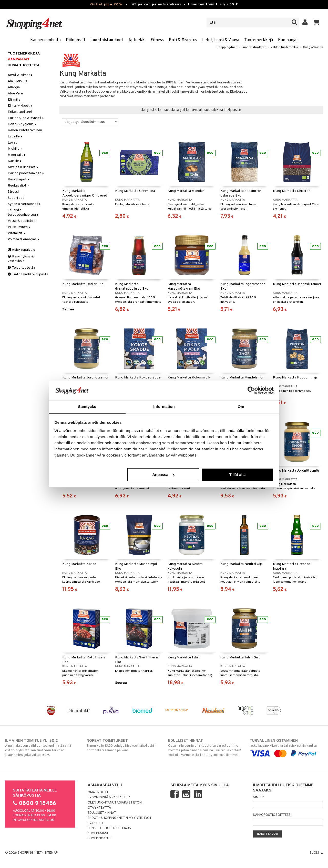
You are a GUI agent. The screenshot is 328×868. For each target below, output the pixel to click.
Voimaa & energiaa (24, 239)
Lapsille (15, 137)
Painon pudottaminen (26, 173)
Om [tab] (241, 406)
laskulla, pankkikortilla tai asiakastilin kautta (286, 747)
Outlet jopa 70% (106, 4)
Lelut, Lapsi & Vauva (221, 40)
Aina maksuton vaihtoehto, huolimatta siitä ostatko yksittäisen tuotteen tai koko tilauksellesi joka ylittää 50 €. (42, 748)
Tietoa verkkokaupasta (28, 274)
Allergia (14, 87)
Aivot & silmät (20, 75)
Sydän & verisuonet (25, 204)
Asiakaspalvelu (21, 250)
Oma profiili (98, 793)
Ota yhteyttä (99, 808)
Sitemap (51, 853)
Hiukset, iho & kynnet (26, 118)
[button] (316, 23)
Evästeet (95, 823)
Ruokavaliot (19, 186)
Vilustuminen (19, 227)
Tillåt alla (237, 475)
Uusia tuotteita (24, 65)
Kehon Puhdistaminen (25, 130)
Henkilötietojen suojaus (109, 828)
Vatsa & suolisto (22, 221)
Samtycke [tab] (87, 406)
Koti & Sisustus (183, 40)
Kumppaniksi (98, 833)
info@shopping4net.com (34, 820)
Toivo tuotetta (21, 268)
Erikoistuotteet (20, 112)
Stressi (13, 192)
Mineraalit (17, 155)
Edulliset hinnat (102, 813)
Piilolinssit (76, 40)
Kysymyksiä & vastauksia (21, 259)
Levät (12, 143)
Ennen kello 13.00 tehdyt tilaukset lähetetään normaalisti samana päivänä (123, 745)
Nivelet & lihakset (23, 167)
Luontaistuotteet (107, 40)
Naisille (15, 161)
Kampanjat (288, 40)
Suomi (316, 853)
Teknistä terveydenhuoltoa (23, 213)
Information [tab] (164, 406)
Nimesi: (258, 797)
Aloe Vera (15, 94)
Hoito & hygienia (22, 124)
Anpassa (163, 475)
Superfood (16, 198)
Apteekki (137, 40)
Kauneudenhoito (45, 40)
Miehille (15, 149)
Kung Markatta (313, 47)
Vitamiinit (17, 233)
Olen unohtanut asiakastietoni (115, 803)
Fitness (157, 40)
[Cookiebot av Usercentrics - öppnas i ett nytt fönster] (251, 390)
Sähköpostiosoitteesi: (273, 815)
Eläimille (14, 100)
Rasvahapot (19, 180)
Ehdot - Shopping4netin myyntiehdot (120, 818)
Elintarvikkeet (20, 106)
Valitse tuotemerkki (284, 47)
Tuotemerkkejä (259, 40)
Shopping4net (227, 47)
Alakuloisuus (17, 81)
